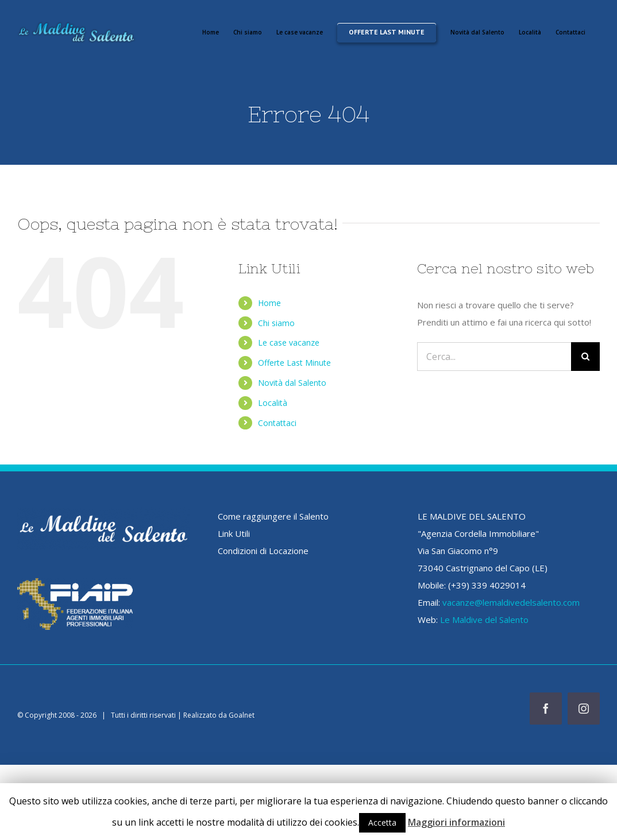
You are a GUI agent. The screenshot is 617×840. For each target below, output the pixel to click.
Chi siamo (276, 323)
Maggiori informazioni (456, 822)
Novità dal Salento (292, 383)
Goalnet (242, 715)
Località (273, 403)
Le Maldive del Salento (484, 620)
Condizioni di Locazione (263, 551)
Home (269, 303)
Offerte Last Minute (294, 363)
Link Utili (234, 533)
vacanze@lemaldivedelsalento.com (511, 602)
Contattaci (277, 423)
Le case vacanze (289, 342)
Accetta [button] (382, 822)
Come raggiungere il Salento (273, 516)
